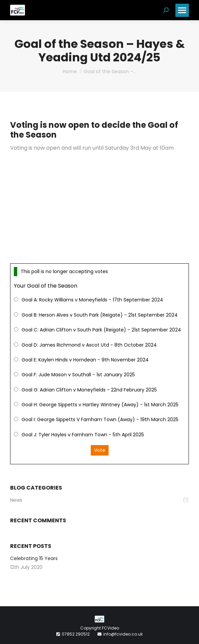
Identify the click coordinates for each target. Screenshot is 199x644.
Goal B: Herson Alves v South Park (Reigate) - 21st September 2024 (100, 315)
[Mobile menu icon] (182, 10)
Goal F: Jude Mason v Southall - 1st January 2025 (78, 375)
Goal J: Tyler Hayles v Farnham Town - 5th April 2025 (83, 435)
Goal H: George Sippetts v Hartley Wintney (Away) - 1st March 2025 (100, 405)
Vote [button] (100, 450)
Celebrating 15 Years (34, 558)
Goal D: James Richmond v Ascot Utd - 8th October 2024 (89, 345)
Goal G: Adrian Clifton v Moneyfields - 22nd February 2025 (89, 390)
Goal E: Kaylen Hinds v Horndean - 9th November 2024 (85, 360)
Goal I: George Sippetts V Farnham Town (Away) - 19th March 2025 (100, 419)
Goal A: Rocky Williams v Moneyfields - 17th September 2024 (92, 300)
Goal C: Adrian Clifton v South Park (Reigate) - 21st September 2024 (101, 330)
